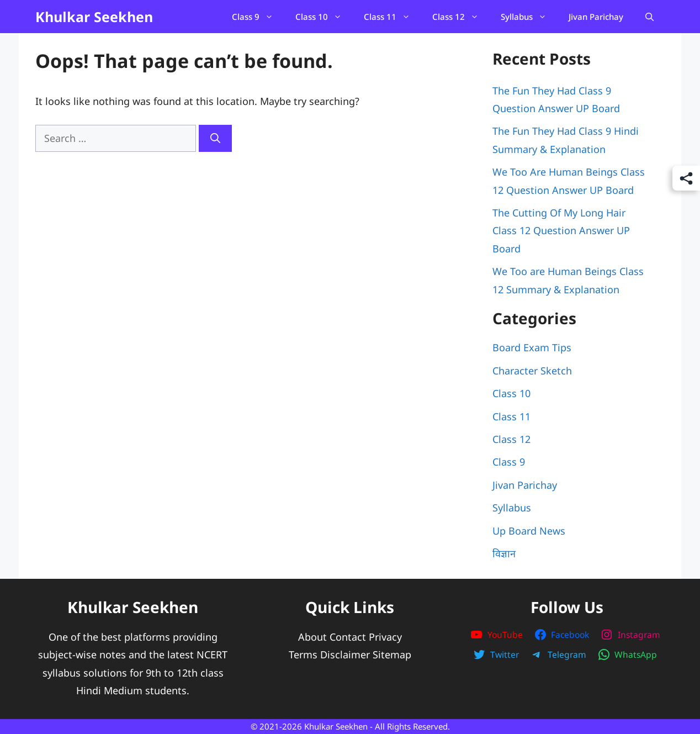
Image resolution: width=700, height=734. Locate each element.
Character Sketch (532, 371)
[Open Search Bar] (649, 17)
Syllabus (529, 17)
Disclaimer (345, 654)
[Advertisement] (247, 235)
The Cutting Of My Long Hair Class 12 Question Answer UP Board (561, 231)
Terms (303, 654)
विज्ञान (504, 553)
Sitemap (392, 654)
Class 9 (258, 17)
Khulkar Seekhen (94, 17)
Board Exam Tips (532, 347)
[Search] (215, 138)
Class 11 (393, 17)
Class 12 (461, 17)
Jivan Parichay (596, 17)
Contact (348, 637)
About (312, 637)
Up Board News (529, 531)
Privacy (385, 637)
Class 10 (324, 17)
